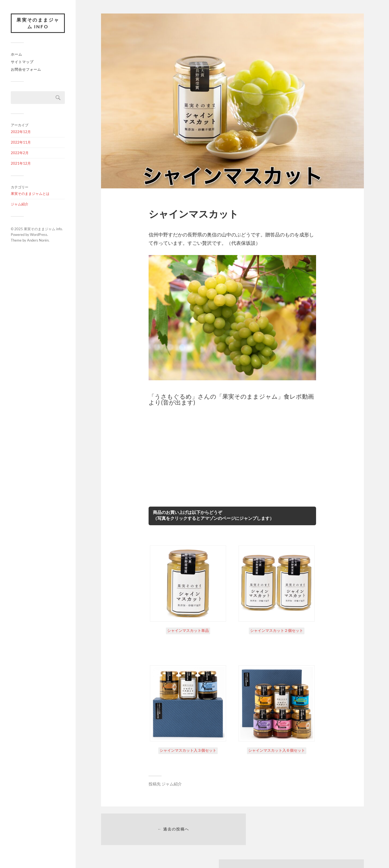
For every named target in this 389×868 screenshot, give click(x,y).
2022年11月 (21, 143)
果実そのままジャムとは (30, 194)
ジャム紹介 (20, 205)
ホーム (16, 55)
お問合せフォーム (26, 70)
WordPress (39, 235)
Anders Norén (38, 241)
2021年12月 (21, 164)
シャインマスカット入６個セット (277, 750)
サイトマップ (22, 63)
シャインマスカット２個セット (277, 630)
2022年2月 (20, 153)
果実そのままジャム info (38, 24)
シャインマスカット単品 (188, 630)
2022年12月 (21, 133)
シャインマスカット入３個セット (188, 750)
